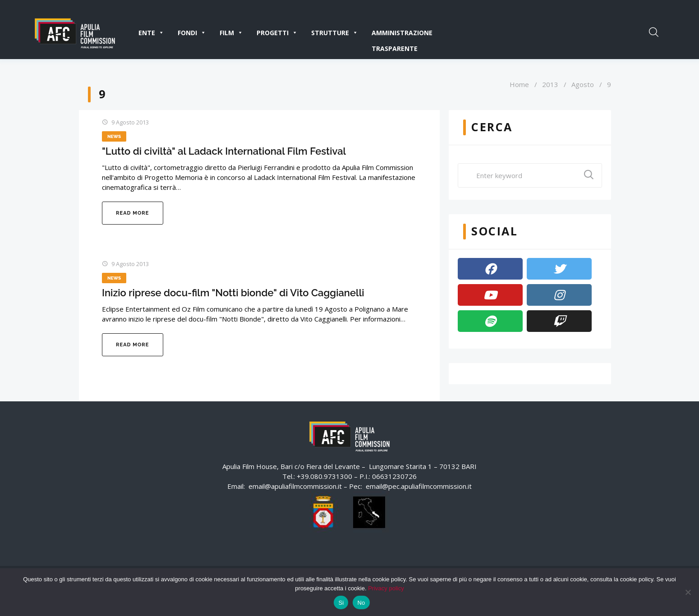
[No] (688, 592)
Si (341, 603)
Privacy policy (386, 588)
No (361, 603)
